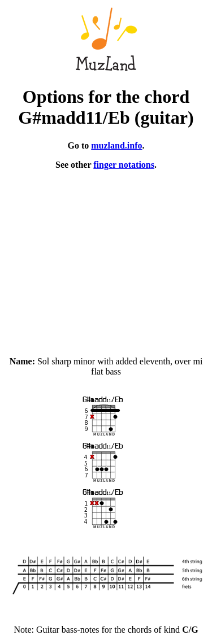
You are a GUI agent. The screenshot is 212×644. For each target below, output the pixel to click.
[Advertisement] (106, 258)
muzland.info (116, 145)
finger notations (124, 165)
